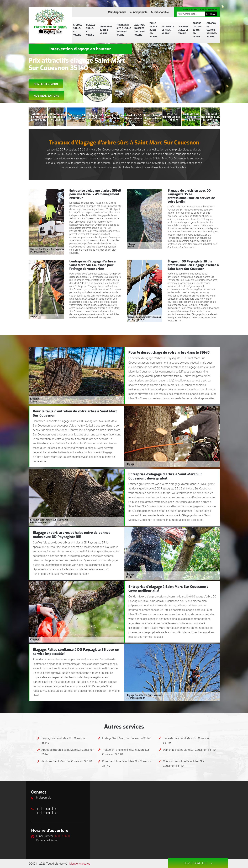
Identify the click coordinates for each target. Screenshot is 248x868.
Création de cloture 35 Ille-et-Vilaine (212, 30)
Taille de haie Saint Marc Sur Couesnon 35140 (187, 740)
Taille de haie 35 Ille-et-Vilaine (153, 30)
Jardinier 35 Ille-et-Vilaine (184, 30)
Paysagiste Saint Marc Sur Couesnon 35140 (64, 740)
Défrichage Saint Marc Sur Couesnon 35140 (189, 750)
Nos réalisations (46, 96)
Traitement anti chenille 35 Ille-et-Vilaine (124, 30)
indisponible (117, 12)
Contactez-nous (46, 84)
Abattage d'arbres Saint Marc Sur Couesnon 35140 (68, 752)
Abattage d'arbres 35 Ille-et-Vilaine (140, 30)
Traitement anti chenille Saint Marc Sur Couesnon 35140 (126, 752)
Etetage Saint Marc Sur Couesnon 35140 (127, 738)
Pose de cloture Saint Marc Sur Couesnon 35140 (127, 764)
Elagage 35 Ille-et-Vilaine (91, 30)
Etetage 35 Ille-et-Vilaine (78, 30)
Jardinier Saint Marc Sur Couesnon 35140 (67, 761)
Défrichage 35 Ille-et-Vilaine (106, 30)
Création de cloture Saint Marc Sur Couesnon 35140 (184, 764)
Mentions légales (80, 864)
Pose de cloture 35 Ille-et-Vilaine (197, 30)
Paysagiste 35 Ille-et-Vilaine (168, 30)
